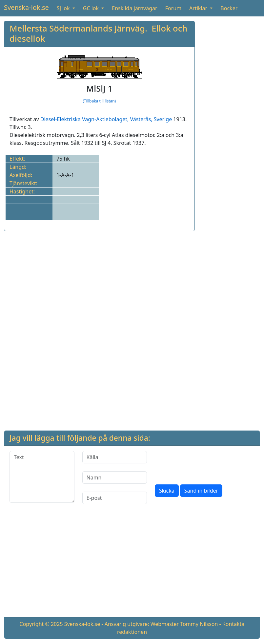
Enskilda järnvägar (134, 8)
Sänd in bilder (201, 491)
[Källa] (115, 457)
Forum (173, 8)
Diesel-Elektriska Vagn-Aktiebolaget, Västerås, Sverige (106, 119)
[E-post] (115, 498)
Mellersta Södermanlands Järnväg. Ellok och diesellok (98, 33)
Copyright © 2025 (41, 624)
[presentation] (205, 464)
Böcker (229, 8)
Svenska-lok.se (26, 7)
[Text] (42, 477)
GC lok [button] (91, 8)
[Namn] (115, 477)
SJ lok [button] (64, 8)
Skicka (167, 491)
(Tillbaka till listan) (100, 101)
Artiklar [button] (199, 8)
